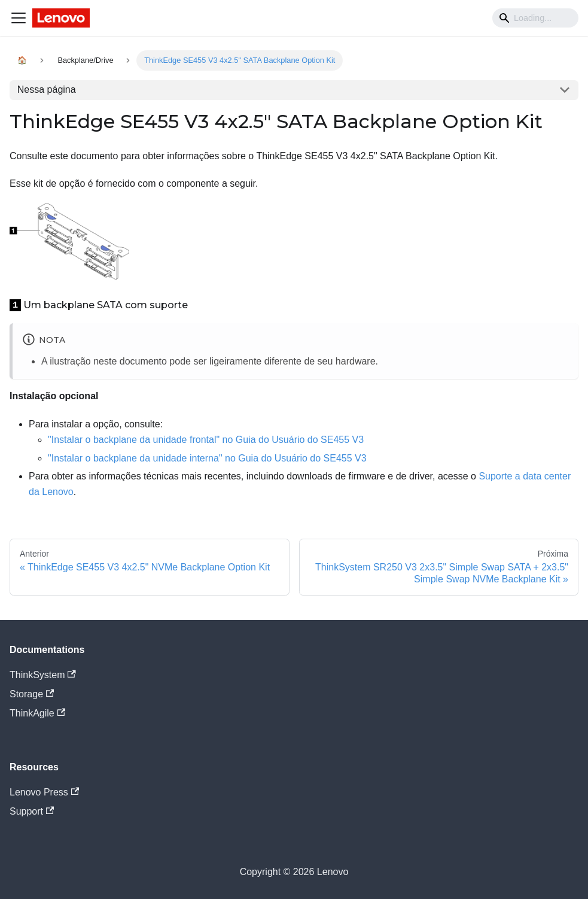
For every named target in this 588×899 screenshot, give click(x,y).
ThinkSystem (43, 675)
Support (32, 811)
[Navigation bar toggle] (19, 18)
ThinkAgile (37, 713)
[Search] (535, 18)
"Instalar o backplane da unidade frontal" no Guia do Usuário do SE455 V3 (206, 440)
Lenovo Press (44, 792)
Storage (32, 694)
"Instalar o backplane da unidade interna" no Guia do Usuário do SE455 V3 (207, 458)
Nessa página (47, 89)
